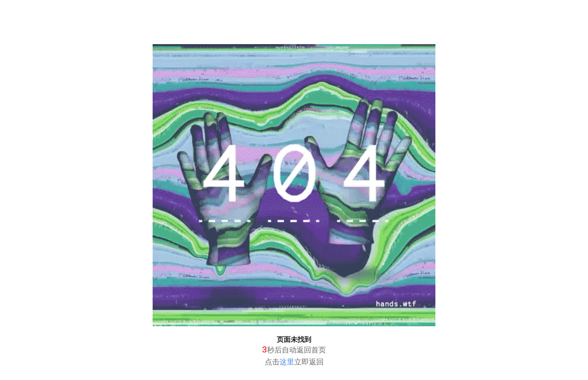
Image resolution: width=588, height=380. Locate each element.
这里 (287, 362)
